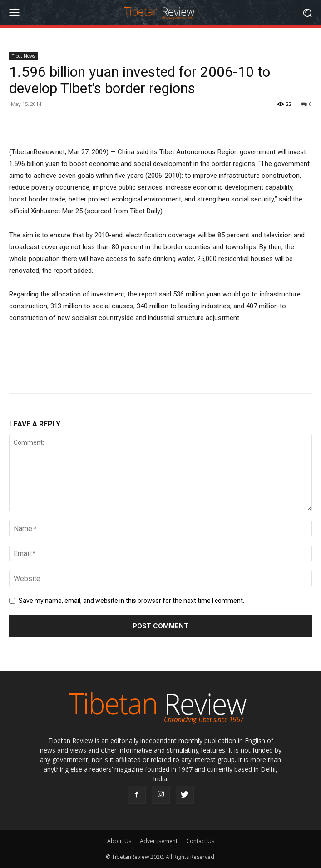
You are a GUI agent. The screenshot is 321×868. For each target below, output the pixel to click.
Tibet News (23, 56)
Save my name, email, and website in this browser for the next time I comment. (131, 601)
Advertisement (159, 841)
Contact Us (200, 841)
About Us (119, 841)
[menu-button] (14, 13)
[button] (308, 13)
